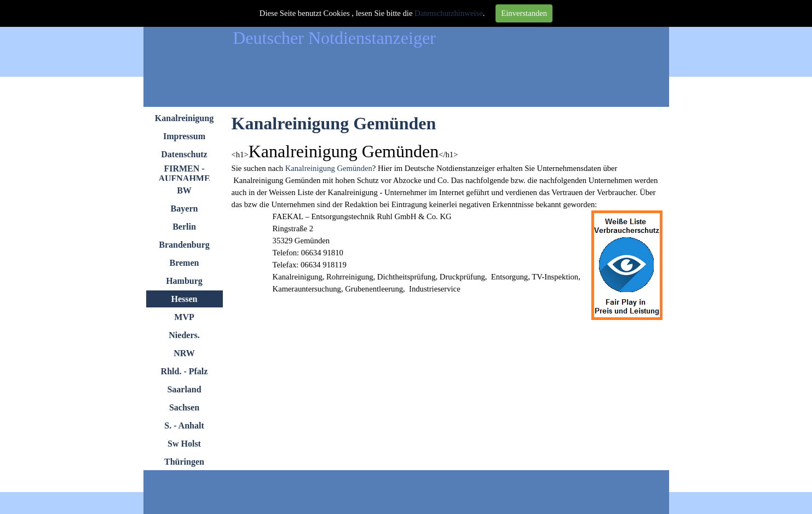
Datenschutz (184, 154)
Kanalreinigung (184, 118)
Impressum (184, 136)
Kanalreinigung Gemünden (329, 168)
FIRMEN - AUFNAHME (184, 173)
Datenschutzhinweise (449, 13)
